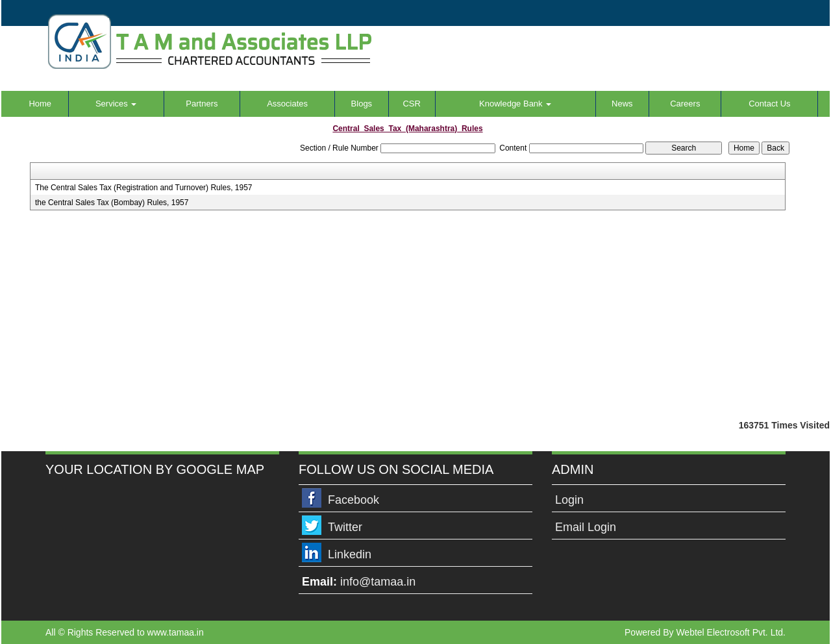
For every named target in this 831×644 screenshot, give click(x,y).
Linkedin (350, 554)
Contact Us (769, 104)
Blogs (362, 104)
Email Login (586, 527)
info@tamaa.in (378, 582)
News (622, 104)
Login (569, 500)
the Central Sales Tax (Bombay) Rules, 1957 (112, 203)
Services (116, 104)
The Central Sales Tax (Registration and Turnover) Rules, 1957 (144, 188)
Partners (202, 104)
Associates (287, 104)
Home (40, 104)
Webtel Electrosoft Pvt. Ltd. (731, 632)
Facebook (353, 500)
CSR (411, 104)
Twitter (345, 527)
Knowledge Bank (515, 104)
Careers (685, 104)
